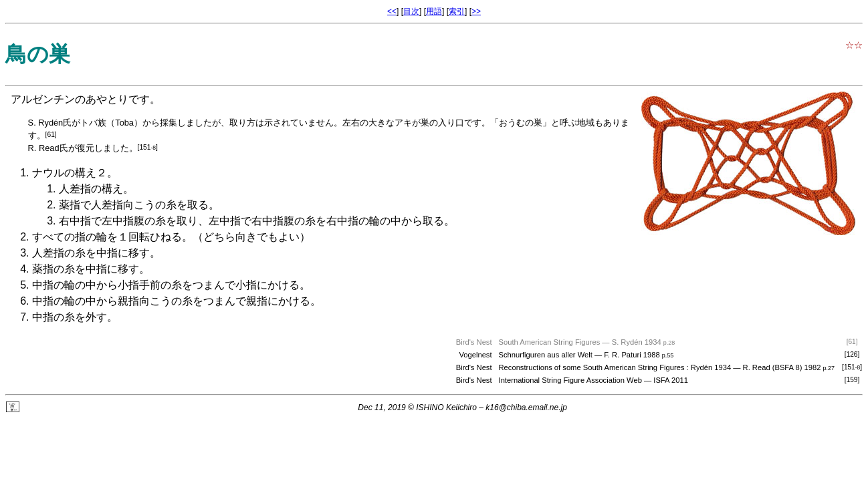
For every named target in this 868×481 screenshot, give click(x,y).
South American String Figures (550, 342)
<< (392, 11)
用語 (434, 11)
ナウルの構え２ (70, 173)
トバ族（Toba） (111, 123)
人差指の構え (91, 189)
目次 (411, 11)
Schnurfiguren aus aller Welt (546, 355)
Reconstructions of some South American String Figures (592, 367)
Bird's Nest (474, 380)
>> (476, 11)
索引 (457, 11)
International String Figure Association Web (570, 380)
